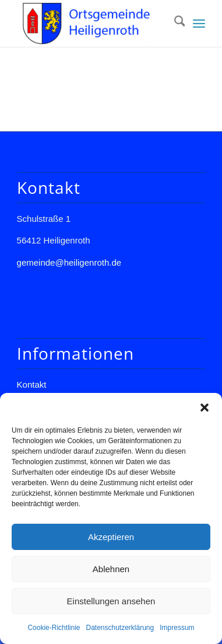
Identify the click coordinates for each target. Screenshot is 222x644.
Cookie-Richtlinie (54, 628)
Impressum (177, 628)
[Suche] (174, 23)
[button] (205, 408)
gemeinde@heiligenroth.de (69, 262)
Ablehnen (111, 569)
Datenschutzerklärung (120, 628)
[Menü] (199, 23)
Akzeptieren (111, 537)
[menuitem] (174, 23)
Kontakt (32, 384)
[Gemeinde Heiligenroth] (92, 23)
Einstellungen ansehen (111, 601)
